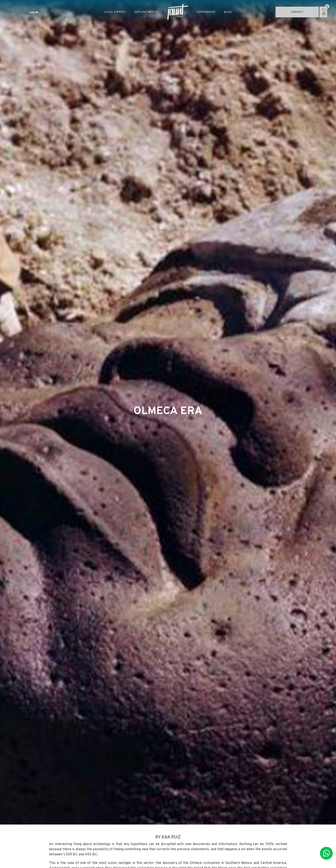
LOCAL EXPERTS (115, 12)
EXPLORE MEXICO (147, 12)
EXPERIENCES (206, 12)
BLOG (228, 12)
